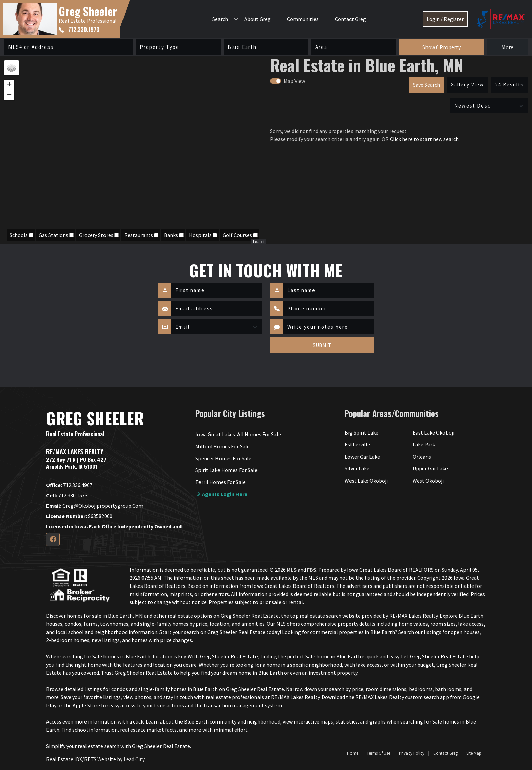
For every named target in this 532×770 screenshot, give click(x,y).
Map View (294, 81)
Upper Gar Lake (430, 468)
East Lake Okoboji (433, 432)
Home (353, 753)
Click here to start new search (424, 139)
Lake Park (424, 444)
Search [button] (220, 19)
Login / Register (445, 19)
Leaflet (259, 242)
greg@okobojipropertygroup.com (95, 506)
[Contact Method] (217, 327)
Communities (303, 19)
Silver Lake (357, 468)
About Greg (258, 19)
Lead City (134, 759)
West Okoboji (428, 481)
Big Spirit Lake (362, 432)
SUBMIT (322, 345)
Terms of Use (378, 753)
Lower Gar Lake (362, 457)
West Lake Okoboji (366, 481)
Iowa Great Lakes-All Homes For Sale (238, 434)
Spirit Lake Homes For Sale (226, 470)
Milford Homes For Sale (223, 446)
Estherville (357, 444)
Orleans (422, 457)
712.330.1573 (79, 30)
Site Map (474, 753)
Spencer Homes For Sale (223, 458)
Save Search (426, 85)
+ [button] (9, 85)
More (507, 47)
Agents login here (221, 494)
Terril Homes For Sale (221, 482)
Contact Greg (350, 19)
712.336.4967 (69, 485)
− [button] (9, 95)
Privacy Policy (412, 753)
